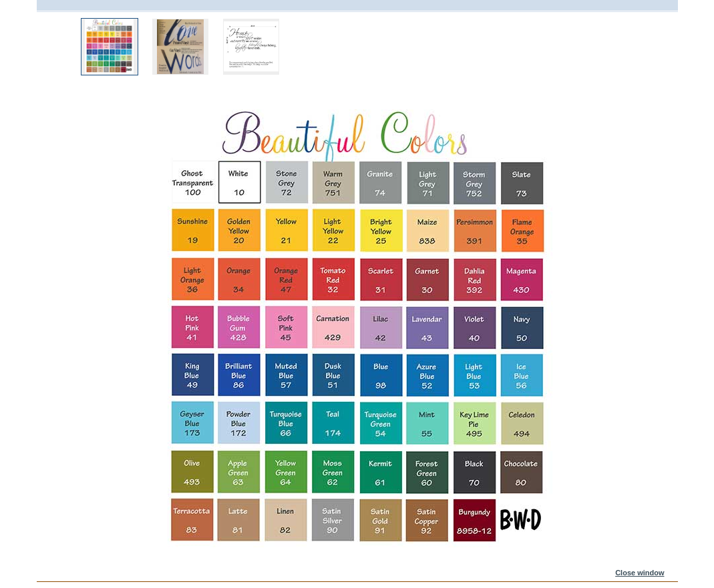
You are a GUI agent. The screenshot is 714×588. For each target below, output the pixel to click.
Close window (640, 573)
